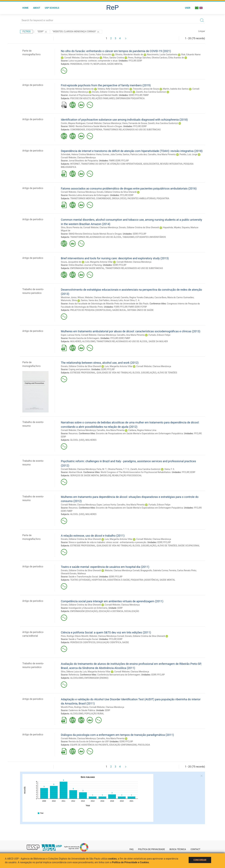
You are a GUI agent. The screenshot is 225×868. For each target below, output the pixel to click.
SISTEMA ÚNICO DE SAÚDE (140, 310)
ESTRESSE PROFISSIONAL (83, 373)
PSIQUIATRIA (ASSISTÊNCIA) (145, 580)
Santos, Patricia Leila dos (135, 154)
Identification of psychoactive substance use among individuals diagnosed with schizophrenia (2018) (124, 120)
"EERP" (42, 32)
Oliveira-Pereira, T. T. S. (119, 469)
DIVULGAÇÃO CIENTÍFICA (109, 642)
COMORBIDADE (78, 130)
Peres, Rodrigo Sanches (139, 58)
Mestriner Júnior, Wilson (72, 297)
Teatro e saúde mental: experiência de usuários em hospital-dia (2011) (105, 567)
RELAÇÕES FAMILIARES (103, 98)
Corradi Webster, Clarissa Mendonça (82, 58)
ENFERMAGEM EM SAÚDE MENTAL (87, 268)
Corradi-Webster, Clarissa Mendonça (122, 605)
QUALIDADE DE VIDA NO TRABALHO (114, 373)
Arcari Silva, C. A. (132, 300)
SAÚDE (126, 642)
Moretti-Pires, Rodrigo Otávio (75, 707)
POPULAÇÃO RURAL (94, 714)
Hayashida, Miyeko (172, 227)
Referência (74, 675)
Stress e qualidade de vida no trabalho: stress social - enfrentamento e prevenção (107, 542)
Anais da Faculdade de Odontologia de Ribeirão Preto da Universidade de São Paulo (108, 304)
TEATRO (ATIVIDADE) (80, 580)
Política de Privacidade (151, 849)
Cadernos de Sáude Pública (82, 710)
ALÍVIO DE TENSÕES (167, 373)
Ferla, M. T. (102, 469)
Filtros (27, 32)
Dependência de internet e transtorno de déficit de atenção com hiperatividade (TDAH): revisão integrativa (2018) (132, 151)
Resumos (73, 433)
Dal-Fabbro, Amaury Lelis (111, 300)
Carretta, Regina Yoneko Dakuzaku (137, 297)
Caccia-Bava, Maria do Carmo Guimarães (174, 297)
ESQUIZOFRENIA (94, 130)
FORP (117, 307)
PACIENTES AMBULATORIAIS (141, 198)
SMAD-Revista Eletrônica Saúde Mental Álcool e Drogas (95, 234)
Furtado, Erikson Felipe (159, 335)
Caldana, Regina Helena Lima (142, 430)
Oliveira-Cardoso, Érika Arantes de (168, 58)
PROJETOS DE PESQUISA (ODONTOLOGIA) (91, 310)
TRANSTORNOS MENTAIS (83, 198)
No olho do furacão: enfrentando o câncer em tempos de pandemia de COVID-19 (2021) (116, 51)
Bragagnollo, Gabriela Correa (154, 570)
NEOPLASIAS (100, 64)
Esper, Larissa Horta (71, 335)
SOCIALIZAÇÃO (132, 611)
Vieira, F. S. (169, 469)
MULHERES (76, 341)
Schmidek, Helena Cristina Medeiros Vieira (81, 154)
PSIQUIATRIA (163, 198)
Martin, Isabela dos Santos (176, 89)
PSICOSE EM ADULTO (81, 98)
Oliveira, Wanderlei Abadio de (129, 55)
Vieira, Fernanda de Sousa (134, 123)
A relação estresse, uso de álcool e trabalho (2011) (93, 536)
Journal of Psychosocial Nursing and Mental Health (93, 95)
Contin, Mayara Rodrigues (73, 123)
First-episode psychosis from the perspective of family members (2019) (106, 85)
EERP (139, 61)
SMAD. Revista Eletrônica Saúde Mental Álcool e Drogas (95, 126)
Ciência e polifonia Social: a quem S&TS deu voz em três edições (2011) (106, 632)
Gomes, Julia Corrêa (112, 154)
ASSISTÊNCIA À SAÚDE (119, 580)
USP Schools (52, 8)
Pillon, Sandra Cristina (114, 58)
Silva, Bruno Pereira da (72, 227)
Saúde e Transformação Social (83, 577)
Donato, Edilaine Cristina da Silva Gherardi (112, 92)
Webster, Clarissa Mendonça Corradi (102, 297)
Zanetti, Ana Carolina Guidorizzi (151, 92)
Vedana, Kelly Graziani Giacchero (113, 89)
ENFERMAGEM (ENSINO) (96, 678)
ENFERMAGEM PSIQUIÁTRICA (130, 98)
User (188, 8)
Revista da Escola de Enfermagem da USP (88, 742)
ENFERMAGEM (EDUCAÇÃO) (84, 611)
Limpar (202, 31)
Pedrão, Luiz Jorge (188, 154)
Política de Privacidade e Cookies (131, 862)
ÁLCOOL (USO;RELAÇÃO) (144, 373)
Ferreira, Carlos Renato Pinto (183, 570)
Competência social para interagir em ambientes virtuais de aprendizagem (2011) (112, 601)
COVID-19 (88, 64)
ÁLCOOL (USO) (77, 440)
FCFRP (144, 307)
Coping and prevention (79, 369)
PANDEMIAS (76, 64)
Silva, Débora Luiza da (71, 672)
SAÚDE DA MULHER (158, 341)
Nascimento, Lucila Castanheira (162, 55)
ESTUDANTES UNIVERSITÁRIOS (151, 237)
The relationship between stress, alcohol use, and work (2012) (100, 363)
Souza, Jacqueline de (71, 262)
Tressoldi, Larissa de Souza (146, 89)
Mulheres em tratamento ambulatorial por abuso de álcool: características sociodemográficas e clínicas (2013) (131, 331)
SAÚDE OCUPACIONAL (189, 546)
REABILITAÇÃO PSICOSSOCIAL (127, 475)
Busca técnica (178, 849)
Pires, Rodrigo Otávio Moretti (75, 636)
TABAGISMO (129, 237)
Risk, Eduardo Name (191, 55)
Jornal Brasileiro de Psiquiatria (83, 161)
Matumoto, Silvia (69, 300)
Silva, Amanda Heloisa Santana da (77, 89)
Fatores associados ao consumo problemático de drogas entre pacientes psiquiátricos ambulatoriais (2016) (129, 188)
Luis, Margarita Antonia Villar (99, 262)
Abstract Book (75, 472)
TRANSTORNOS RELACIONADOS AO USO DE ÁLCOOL (96, 237)
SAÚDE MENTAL (115, 64)
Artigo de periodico (33, 85)
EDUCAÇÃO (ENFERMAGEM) (123, 745)
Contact (195, 849)
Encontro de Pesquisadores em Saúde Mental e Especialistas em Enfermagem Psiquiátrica (139, 433)
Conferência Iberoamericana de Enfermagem (119, 675)
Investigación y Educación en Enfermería (88, 608)
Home (25, 8)
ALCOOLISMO (89, 341)
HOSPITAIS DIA (99, 580)
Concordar (200, 860)
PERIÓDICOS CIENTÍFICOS (83, 642)
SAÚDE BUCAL (119, 310)
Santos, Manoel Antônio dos (74, 55)
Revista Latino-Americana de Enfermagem (89, 195)
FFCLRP (132, 61)
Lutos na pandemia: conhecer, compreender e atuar (93, 61)
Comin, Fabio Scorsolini (100, 55)
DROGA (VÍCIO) (119, 198)
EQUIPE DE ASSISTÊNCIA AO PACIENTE (89, 745)
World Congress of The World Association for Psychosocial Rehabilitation (136, 472)
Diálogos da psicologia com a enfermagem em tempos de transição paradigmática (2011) (117, 735)
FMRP (146, 95)
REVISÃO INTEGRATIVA (171, 164)
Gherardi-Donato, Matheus (73, 574)
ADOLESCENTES (151, 164)
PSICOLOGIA (144, 745)
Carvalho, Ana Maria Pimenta (162, 154)
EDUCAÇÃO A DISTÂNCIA (111, 611)
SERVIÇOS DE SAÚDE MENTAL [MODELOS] (91, 475)
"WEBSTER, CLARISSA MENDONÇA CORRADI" (76, 32)
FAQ (132, 849)
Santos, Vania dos (89, 300)
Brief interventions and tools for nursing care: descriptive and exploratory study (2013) (115, 258)
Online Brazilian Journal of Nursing (85, 265)
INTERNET (75, 164)
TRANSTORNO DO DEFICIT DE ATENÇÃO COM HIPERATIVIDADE (112, 164)
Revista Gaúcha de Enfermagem (84, 338)
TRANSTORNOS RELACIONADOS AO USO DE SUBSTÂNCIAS (132, 130)
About (37, 8)
